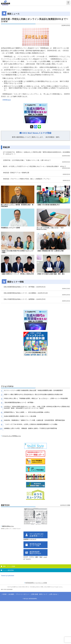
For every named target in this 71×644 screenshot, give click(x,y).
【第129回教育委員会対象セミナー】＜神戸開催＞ (19, 402)
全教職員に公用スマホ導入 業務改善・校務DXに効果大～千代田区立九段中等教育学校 (30, 428)
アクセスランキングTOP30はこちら (12, 436)
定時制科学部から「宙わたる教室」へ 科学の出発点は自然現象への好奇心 (27, 412)
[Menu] (68, 3)
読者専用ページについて (30, 539)
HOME (5, 594)
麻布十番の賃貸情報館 (7, 589)
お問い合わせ (53, 594)
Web (41, 557)
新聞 (37, 557)
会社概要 (11, 594)
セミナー (28, 559)
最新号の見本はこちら (8, 526)
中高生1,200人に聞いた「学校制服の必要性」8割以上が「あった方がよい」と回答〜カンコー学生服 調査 (36, 398)
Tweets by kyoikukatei (8, 576)
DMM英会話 (7, 100)
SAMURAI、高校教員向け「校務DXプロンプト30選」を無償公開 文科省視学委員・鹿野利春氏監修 (34, 420)
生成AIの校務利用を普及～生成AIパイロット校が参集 (20, 416)
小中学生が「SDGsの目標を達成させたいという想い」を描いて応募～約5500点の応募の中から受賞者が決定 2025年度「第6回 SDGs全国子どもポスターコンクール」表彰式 (37, 407)
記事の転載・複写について (39, 594)
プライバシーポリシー (23, 594)
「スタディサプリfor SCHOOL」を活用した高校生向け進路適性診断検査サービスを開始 (31, 424)
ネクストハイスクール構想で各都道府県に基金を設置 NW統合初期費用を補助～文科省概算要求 (33, 390)
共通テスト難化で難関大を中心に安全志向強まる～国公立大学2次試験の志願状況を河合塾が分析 (33, 394)
